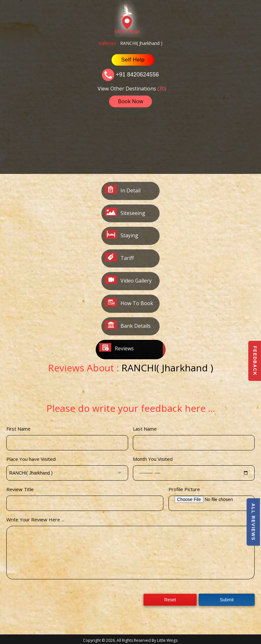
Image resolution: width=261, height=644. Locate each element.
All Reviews (253, 522)
